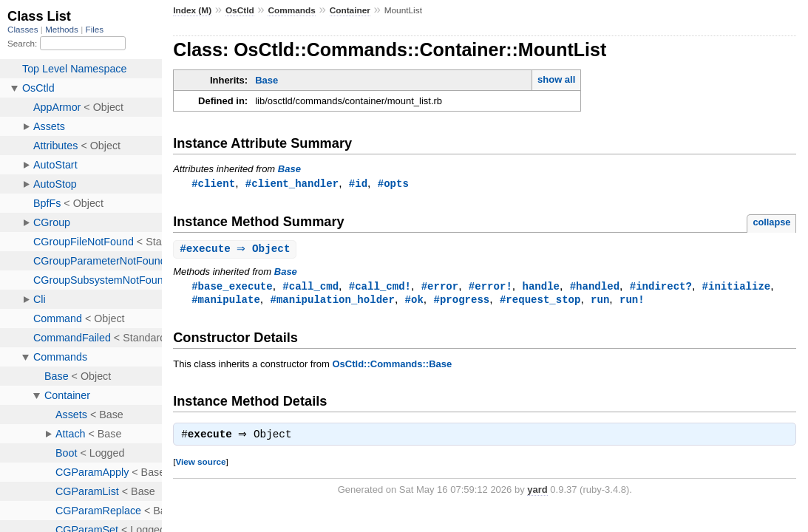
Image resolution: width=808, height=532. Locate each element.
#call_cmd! (380, 288)
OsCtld (240, 10)
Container (350, 10)
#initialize (737, 288)
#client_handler (292, 184)
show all (556, 79)
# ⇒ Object (237, 250)
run (600, 302)
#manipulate (226, 302)
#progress (461, 302)
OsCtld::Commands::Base (392, 367)
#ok (414, 302)
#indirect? (661, 288)
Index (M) (192, 10)
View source (200, 466)
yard (537, 494)
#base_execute (232, 288)
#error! (490, 288)
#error (440, 288)
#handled (595, 288)
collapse (771, 223)
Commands (291, 10)
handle (541, 288)
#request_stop (540, 302)
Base (266, 80)
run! (632, 302)
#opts (393, 184)
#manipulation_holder (332, 302)
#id (358, 184)
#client (213, 184)
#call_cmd (310, 288)
